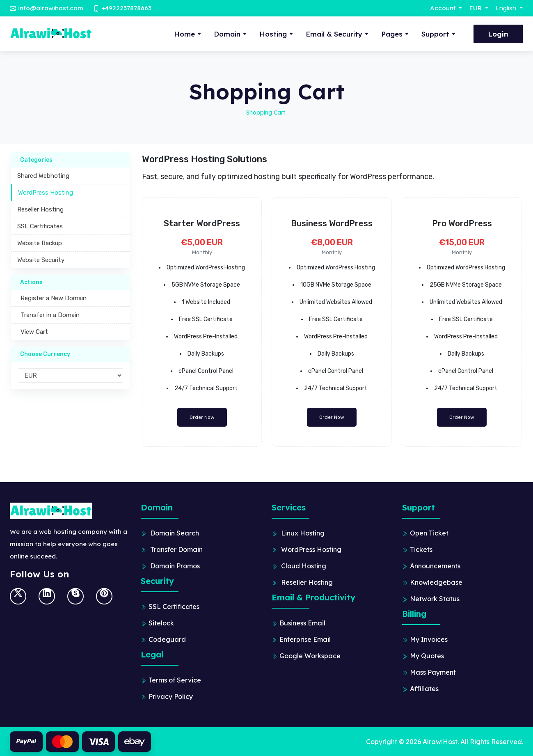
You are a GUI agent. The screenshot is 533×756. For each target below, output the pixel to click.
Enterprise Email (305, 639)
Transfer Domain (176, 549)
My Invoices (429, 639)
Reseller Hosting (40, 209)
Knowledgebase (436, 582)
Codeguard (167, 639)
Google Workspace (310, 656)
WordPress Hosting (46, 193)
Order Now (202, 417)
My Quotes (427, 656)
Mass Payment (433, 672)
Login (498, 34)
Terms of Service (175, 680)
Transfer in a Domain (48, 315)
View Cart (33, 332)
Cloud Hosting (304, 566)
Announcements (435, 566)
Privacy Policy (171, 696)
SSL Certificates (40, 226)
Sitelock (161, 623)
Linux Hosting (303, 533)
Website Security (41, 260)
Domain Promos (175, 566)
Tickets (421, 549)
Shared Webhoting (43, 176)
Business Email (302, 623)
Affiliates (424, 689)
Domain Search (175, 533)
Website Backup (40, 243)
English (507, 8)
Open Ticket (429, 533)
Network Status (435, 599)
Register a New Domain (52, 298)
